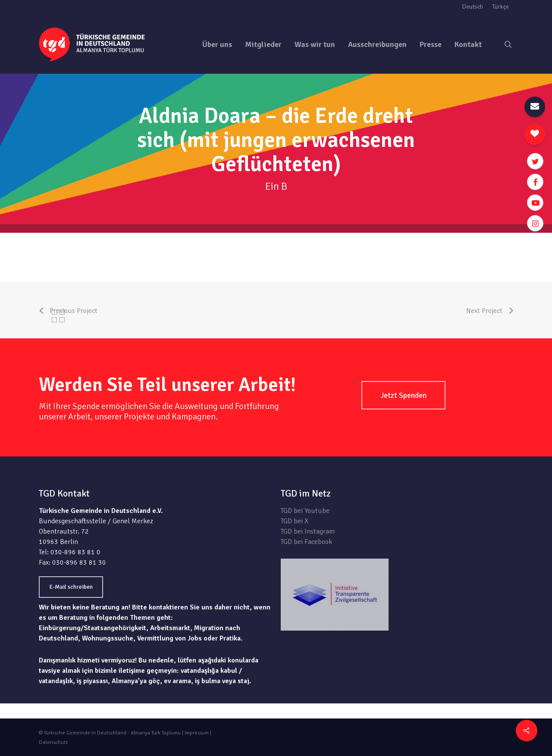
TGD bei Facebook (306, 542)
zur (508, 238)
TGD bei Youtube (305, 511)
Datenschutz (53, 742)
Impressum (197, 733)
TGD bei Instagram (308, 531)
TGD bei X (295, 521)
